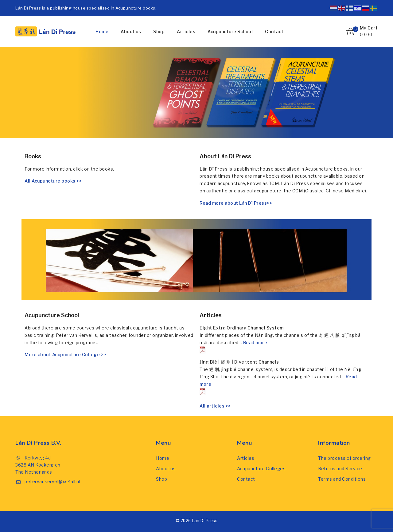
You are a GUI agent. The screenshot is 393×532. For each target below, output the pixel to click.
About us (131, 32)
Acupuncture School (230, 32)
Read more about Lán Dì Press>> (236, 203)
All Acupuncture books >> (53, 181)
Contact (274, 32)
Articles (186, 32)
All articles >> (215, 406)
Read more (233, 347)
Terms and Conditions (342, 479)
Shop (159, 32)
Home (102, 32)
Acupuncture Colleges (261, 469)
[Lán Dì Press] (46, 32)
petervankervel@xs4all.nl (52, 481)
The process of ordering (344, 458)
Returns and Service (340, 469)
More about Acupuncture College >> (65, 355)
